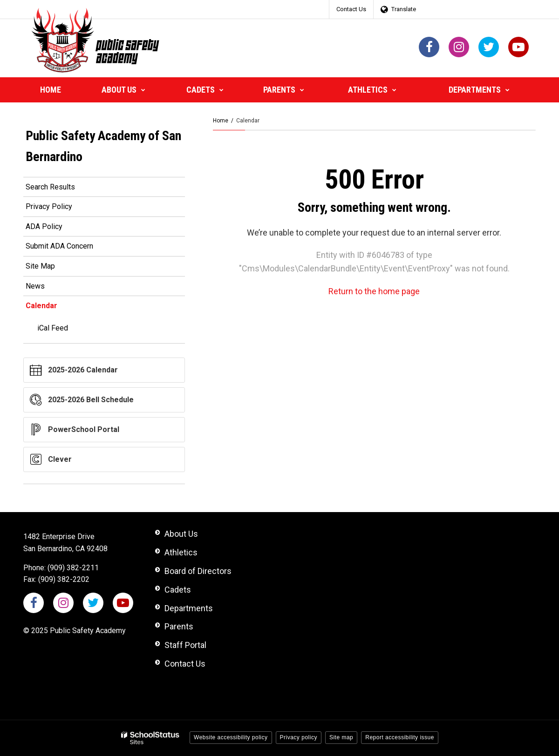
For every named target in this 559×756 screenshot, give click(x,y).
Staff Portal (185, 645)
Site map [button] (341, 737)
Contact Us (351, 9)
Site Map (40, 266)
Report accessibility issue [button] (400, 737)
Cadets (178, 590)
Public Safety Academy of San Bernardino (103, 146)
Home (221, 121)
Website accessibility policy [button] (231, 737)
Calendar (41, 306)
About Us (181, 534)
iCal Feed (53, 328)
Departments (189, 608)
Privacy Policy (49, 206)
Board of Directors (198, 571)
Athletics (181, 552)
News (35, 286)
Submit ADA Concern (59, 246)
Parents (179, 626)
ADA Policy (44, 226)
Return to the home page (374, 291)
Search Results (50, 187)
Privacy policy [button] (299, 737)
